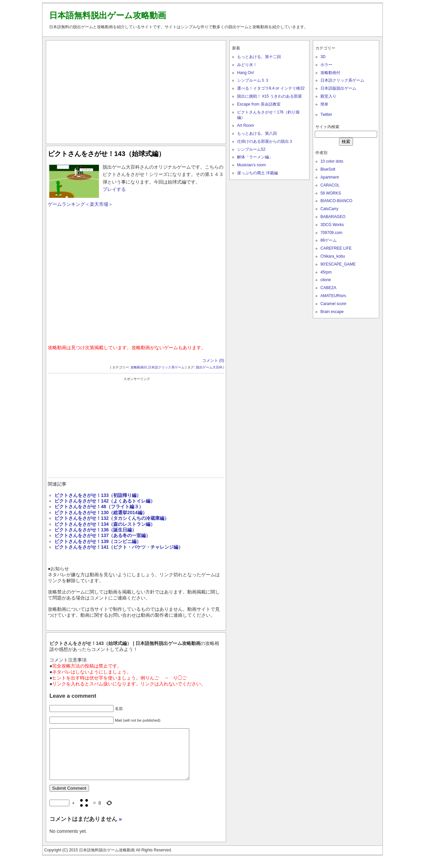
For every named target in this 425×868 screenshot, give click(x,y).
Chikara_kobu (333, 256)
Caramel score (333, 304)
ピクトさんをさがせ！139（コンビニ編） (98, 541)
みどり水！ (247, 65)
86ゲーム (329, 240)
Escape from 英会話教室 (259, 104)
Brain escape (332, 312)
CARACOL (330, 185)
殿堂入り (328, 96)
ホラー (326, 65)
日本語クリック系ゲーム (166, 367)
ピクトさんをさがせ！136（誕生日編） (95, 530)
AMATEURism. (334, 296)
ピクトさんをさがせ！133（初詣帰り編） (98, 495)
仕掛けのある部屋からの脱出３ (265, 141)
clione (326, 280)
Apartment (330, 177)
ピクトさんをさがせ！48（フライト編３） (99, 507)
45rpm (326, 272)
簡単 (324, 104)
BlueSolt (328, 169)
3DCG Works (332, 225)
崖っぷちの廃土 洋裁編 (257, 173)
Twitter (326, 115)
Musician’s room (251, 165)
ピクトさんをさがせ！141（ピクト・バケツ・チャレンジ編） (119, 547)
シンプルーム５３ (253, 80)
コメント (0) (213, 360)
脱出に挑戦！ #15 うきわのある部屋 (269, 96)
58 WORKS (331, 193)
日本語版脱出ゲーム (338, 88)
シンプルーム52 (251, 149)
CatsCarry (329, 209)
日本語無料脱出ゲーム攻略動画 (108, 15)
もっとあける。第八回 (257, 133)
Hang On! (246, 73)
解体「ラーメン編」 (255, 157)
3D (323, 57)
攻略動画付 (139, 367)
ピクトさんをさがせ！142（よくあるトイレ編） (105, 501)
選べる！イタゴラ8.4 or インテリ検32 (271, 88)
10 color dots (332, 161)
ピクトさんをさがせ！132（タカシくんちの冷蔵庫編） (112, 518)
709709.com (331, 233)
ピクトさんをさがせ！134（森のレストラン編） (105, 524)
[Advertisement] (136, 91)
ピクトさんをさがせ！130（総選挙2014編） (101, 513)
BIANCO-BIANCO (336, 201)
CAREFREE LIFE (336, 248)
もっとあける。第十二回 (259, 57)
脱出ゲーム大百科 (209, 367)
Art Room (246, 125)
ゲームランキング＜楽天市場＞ (80, 204)
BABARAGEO (333, 217)
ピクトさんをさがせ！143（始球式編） (106, 154)
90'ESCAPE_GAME (338, 264)
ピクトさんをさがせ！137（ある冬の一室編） (102, 535)
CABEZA (328, 288)
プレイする (114, 189)
